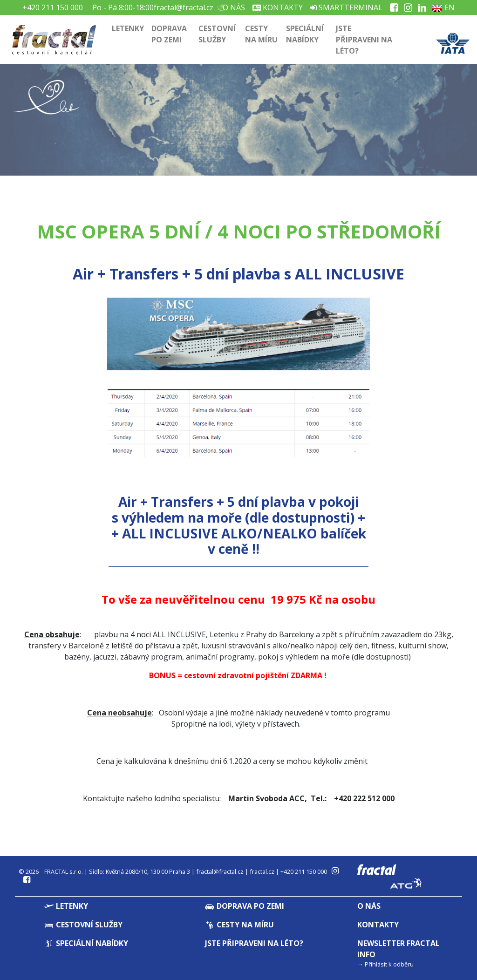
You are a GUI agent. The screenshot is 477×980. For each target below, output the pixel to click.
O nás (233, 7)
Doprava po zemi (169, 34)
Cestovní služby (217, 34)
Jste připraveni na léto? (364, 40)
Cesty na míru (261, 34)
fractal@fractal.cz (184, 7)
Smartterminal (346, 7)
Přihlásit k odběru (389, 964)
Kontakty (278, 7)
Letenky (128, 28)
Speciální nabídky (305, 34)
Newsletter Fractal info (399, 949)
